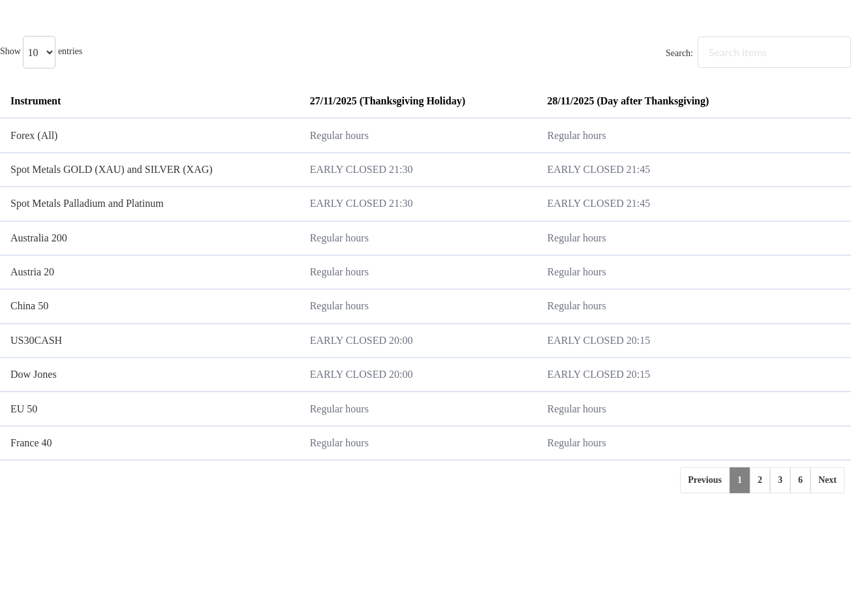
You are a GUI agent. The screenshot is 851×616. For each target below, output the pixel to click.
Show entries (41, 51)
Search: (758, 53)
